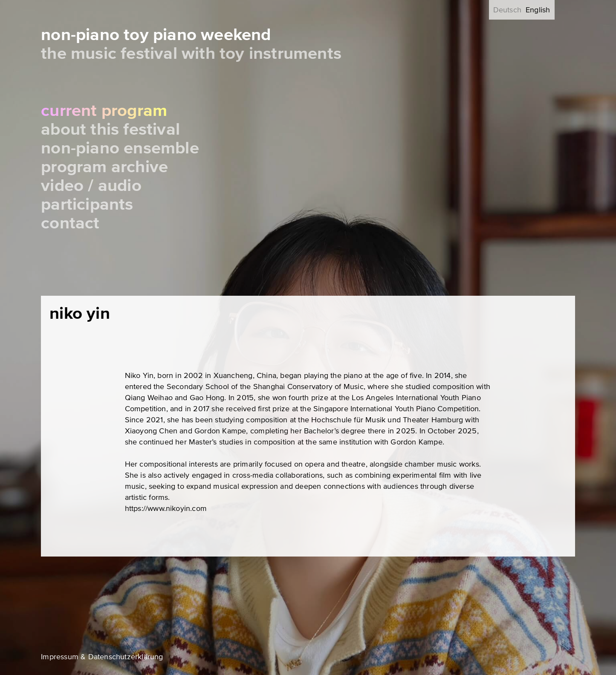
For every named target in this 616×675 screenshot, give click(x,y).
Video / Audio (91, 186)
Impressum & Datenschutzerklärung (102, 657)
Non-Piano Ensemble (120, 148)
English (538, 10)
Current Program (104, 111)
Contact (70, 223)
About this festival (110, 129)
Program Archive (104, 167)
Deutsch (507, 10)
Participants (87, 204)
